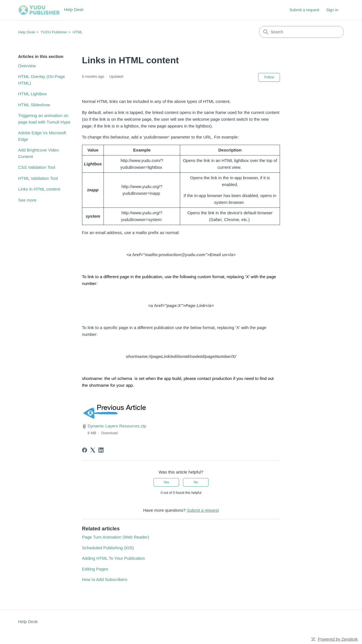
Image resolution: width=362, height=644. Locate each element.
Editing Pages (95, 569)
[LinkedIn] (101, 450)
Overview (27, 66)
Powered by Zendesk (338, 639)
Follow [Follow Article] (269, 77)
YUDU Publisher (54, 32)
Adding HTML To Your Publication (114, 558)
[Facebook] (85, 450)
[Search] (301, 32)
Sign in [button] (332, 10)
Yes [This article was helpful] (166, 482)
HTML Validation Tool (38, 178)
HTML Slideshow (34, 105)
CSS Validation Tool (37, 167)
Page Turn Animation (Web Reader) (116, 537)
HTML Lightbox (32, 94)
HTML (78, 32)
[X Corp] (93, 450)
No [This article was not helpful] (196, 482)
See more (27, 200)
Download (109, 433)
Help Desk (27, 32)
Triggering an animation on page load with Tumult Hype (44, 119)
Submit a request (304, 10)
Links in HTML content (39, 189)
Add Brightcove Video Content (38, 153)
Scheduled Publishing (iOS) (108, 548)
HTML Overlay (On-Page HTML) (41, 80)
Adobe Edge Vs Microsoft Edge (42, 136)
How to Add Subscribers (105, 579)
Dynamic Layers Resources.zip (117, 426)
